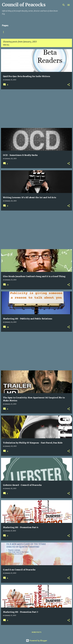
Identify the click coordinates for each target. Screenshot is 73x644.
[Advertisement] (36, 109)
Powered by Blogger (37, 641)
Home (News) (7, 32)
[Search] (64, 5)
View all (6, 45)
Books (40, 32)
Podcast (52, 32)
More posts (37, 632)
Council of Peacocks (24, 5)
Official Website (25, 32)
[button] (69, 85)
